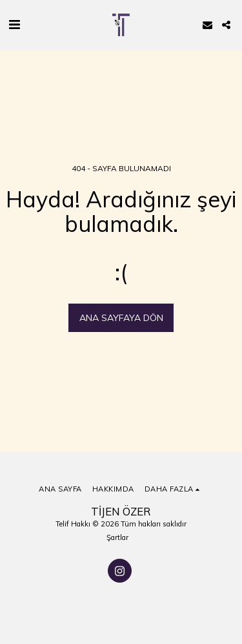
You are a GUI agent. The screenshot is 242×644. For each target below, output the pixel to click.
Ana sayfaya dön (121, 318)
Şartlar (117, 537)
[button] (14, 24)
